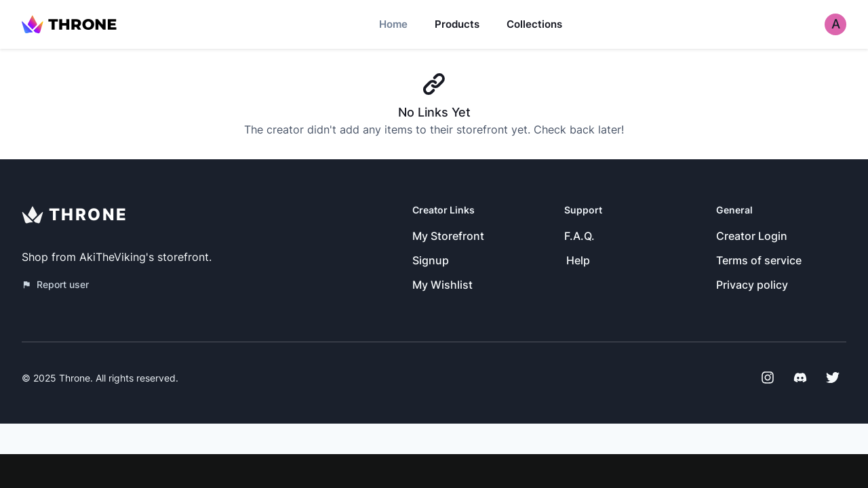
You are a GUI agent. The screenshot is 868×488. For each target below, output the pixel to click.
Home (393, 24)
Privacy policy (752, 285)
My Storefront (448, 236)
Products (457, 24)
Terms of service (759, 260)
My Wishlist (442, 285)
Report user (55, 284)
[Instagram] (768, 378)
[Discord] (800, 378)
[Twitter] (833, 378)
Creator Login (752, 236)
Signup (431, 260)
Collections (534, 24)
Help (578, 260)
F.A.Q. (579, 236)
